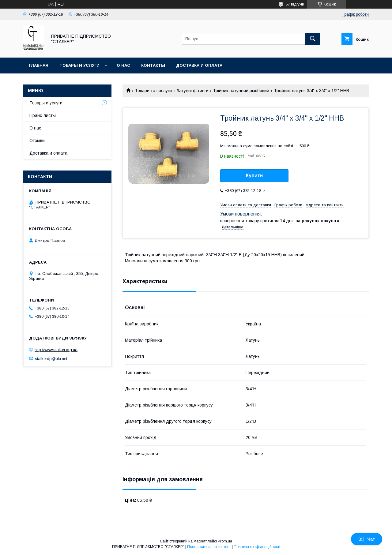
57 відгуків (295, 4)
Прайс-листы (43, 115)
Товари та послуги (153, 91)
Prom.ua (225, 541)
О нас (123, 65)
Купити (254, 176)
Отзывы (37, 141)
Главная (39, 65)
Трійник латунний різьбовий (241, 91)
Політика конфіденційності (257, 547)
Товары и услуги (79, 65)
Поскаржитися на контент (209, 547)
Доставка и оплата (199, 65)
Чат (367, 539)
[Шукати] (313, 39)
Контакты (153, 65)
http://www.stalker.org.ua (56, 350)
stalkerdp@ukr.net (51, 358)
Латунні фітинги (192, 91)
